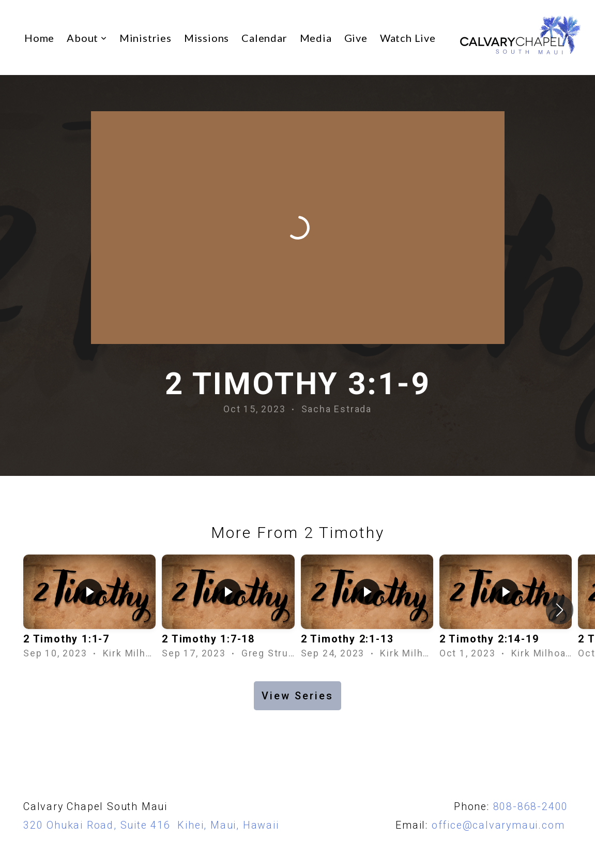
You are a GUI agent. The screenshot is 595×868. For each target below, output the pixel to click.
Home (39, 38)
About (87, 38)
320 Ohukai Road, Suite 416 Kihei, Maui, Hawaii (151, 825)
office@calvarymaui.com (502, 825)
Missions (207, 38)
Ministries (146, 38)
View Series (297, 696)
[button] (560, 610)
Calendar (264, 38)
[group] (89, 610)
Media (316, 38)
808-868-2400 (531, 807)
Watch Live (408, 38)
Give (356, 38)
